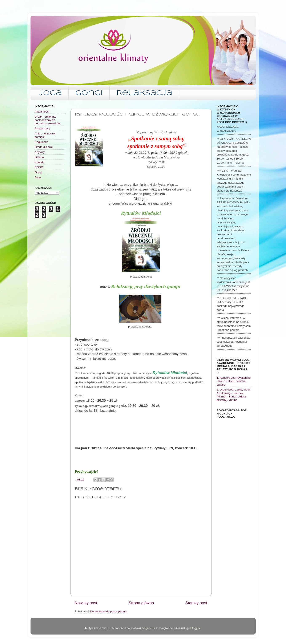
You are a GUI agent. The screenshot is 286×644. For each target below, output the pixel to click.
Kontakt (40, 162)
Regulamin (42, 142)
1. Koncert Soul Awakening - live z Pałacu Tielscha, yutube (234, 381)
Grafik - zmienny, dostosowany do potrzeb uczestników (48, 120)
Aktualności (42, 112)
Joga (50, 93)
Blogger (195, 628)
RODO (39, 167)
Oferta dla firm (44, 147)
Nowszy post (86, 603)
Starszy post (196, 603)
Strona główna (141, 603)
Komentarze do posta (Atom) (108, 611)
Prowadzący (43, 128)
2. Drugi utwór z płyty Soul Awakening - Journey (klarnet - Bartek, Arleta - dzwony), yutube (233, 395)
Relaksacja (144, 93)
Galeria (39, 157)
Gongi (89, 93)
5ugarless (148, 628)
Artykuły (40, 152)
